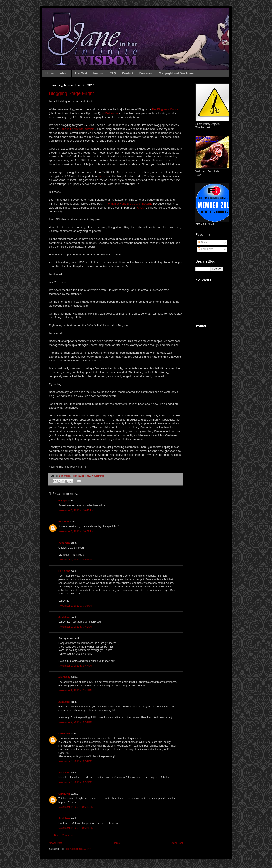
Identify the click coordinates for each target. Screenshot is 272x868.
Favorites (146, 73)
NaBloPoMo (98, 476)
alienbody (64, 677)
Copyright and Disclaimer (177, 73)
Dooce (174, 109)
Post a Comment (64, 836)
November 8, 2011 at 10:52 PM (76, 531)
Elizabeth (64, 522)
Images (98, 73)
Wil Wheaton (110, 113)
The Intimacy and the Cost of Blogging (128, 204)
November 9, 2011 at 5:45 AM (75, 560)
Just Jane (64, 543)
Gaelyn (63, 501)
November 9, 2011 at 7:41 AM (75, 627)
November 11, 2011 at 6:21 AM (76, 828)
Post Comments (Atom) (78, 849)
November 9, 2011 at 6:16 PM (75, 782)
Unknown (64, 734)
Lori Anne (64, 571)
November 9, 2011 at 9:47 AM (75, 666)
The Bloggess (160, 109)
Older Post (177, 843)
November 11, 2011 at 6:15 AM (76, 807)
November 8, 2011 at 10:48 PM (76, 510)
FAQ (113, 73)
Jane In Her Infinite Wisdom (77, 129)
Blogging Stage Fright (71, 93)
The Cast (81, 73)
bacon (102, 176)
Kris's (140, 208)
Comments (206, 249)
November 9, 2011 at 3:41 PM (75, 690)
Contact (128, 73)
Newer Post (55, 843)
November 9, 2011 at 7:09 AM (75, 606)
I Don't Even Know (81, 476)
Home (50, 73)
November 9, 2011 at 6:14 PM (75, 722)
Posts (203, 243)
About (64, 73)
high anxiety (65, 476)
